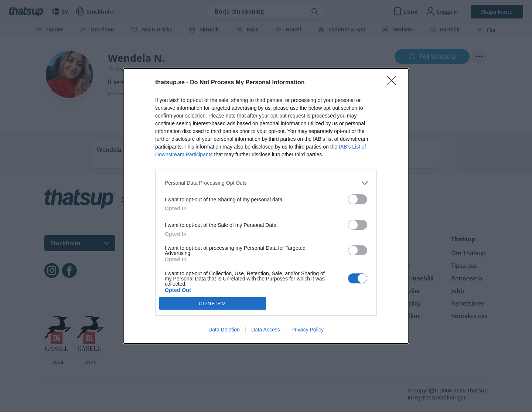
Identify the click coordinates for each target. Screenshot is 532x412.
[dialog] (266, 206)
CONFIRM (213, 304)
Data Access (266, 330)
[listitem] (266, 183)
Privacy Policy (308, 330)
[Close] (394, 83)
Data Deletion (224, 330)
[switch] (358, 199)
